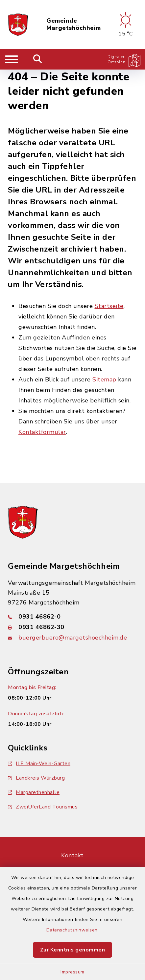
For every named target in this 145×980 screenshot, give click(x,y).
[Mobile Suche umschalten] (38, 59)
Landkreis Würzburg (36, 778)
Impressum (72, 972)
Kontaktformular (42, 432)
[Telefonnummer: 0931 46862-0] (72, 617)
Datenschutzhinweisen (72, 930)
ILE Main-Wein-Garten (39, 764)
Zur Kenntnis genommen (73, 950)
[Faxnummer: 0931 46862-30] (72, 627)
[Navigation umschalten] (12, 59)
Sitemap (104, 379)
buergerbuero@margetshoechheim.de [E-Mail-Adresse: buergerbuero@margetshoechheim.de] (73, 638)
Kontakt (72, 855)
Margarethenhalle (34, 792)
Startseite (109, 306)
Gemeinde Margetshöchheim (74, 24)
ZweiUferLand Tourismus (43, 807)
